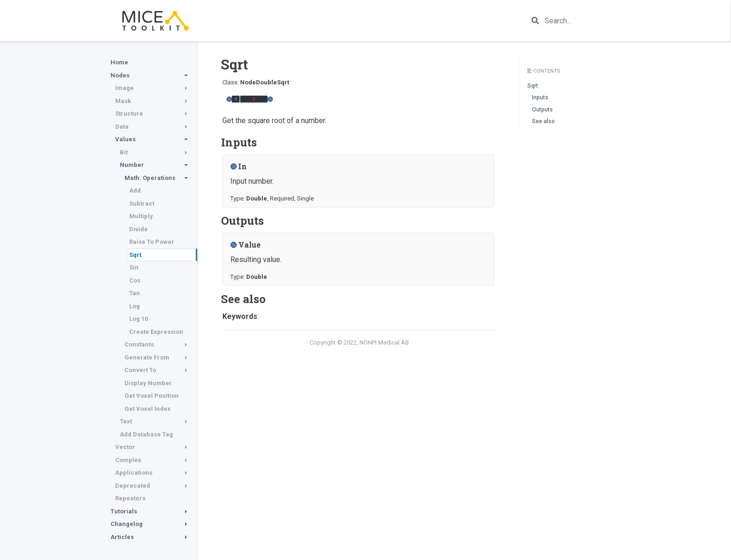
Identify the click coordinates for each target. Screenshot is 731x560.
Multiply (141, 216)
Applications (134, 473)
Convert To (140, 370)
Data (122, 127)
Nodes (120, 75)
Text (126, 421)
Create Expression (156, 332)
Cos (135, 280)
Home (119, 62)
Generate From (147, 357)
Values (125, 139)
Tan (134, 293)
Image (124, 88)
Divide (138, 229)
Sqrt (135, 255)
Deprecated (133, 486)
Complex (128, 460)
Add (135, 190)
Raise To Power (152, 242)
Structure (129, 114)
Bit (124, 152)
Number (132, 165)
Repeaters (130, 498)
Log (134, 306)
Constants (139, 344)
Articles (122, 537)
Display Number (148, 383)
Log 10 (138, 319)
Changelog (127, 524)
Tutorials (124, 511)
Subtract (142, 204)
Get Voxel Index (148, 409)
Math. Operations (150, 178)
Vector (125, 447)
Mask (123, 101)
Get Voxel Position (152, 396)
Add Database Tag (146, 434)
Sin (134, 267)
